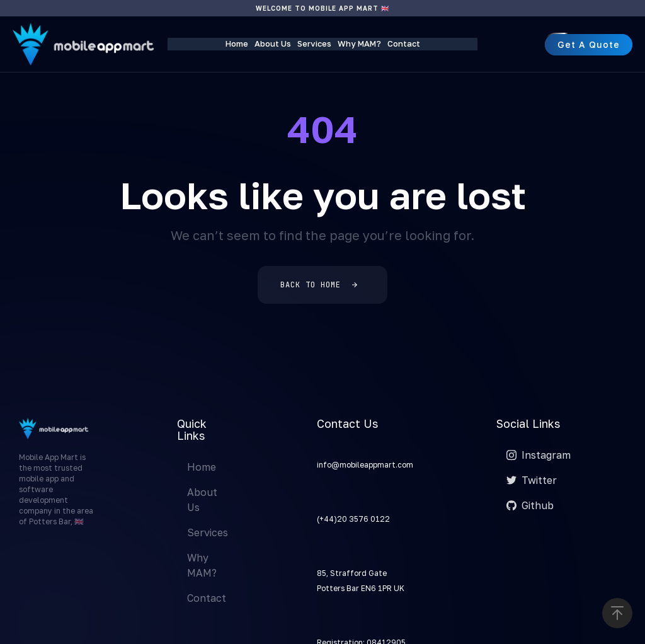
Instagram (539, 455)
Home (237, 43)
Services (314, 43)
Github (530, 505)
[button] (617, 613)
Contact (404, 43)
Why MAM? (359, 43)
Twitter (532, 480)
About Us (273, 43)
